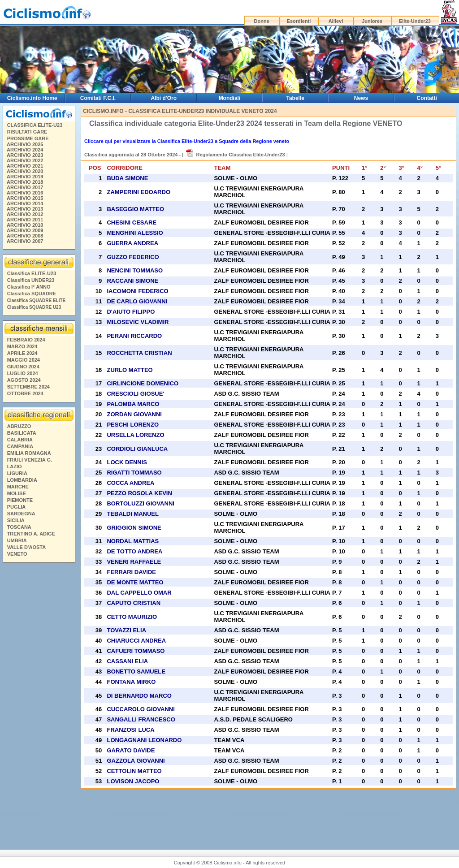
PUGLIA (17, 507)
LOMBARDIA (22, 480)
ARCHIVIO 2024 (25, 150)
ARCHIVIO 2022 (25, 160)
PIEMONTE (20, 500)
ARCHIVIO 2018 (25, 182)
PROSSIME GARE (28, 138)
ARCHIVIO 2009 (25, 230)
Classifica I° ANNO (29, 287)
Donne (262, 21)
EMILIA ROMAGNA (29, 453)
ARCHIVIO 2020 (25, 171)
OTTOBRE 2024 (25, 393)
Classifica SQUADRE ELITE (37, 300)
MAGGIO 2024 (24, 360)
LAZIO (15, 466)
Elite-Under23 (415, 21)
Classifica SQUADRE (32, 294)
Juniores (372, 21)
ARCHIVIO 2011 (25, 220)
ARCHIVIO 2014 (25, 203)
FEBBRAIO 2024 (26, 340)
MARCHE (18, 487)
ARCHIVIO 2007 (25, 241)
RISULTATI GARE (27, 132)
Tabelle (295, 98)
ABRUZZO (19, 426)
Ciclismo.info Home (32, 98)
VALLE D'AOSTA (27, 547)
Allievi (336, 21)
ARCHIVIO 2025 (25, 144)
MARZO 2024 (22, 346)
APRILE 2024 (22, 353)
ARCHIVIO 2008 (25, 236)
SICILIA (16, 520)
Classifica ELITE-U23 (32, 273)
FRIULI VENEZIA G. (30, 460)
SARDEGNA (21, 514)
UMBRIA (17, 540)
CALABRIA (20, 440)
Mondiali (230, 98)
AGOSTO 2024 (24, 380)
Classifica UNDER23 (31, 280)
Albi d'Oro (164, 98)
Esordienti (299, 21)
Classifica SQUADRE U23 (34, 307)
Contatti (427, 98)
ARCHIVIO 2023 (25, 155)
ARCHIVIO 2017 (25, 187)
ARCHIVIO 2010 (25, 225)
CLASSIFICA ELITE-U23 (35, 125)
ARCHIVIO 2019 (25, 177)
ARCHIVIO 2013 (25, 209)
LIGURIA (17, 473)
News (361, 98)
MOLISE (17, 493)
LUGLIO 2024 (23, 373)
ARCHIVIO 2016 (25, 193)
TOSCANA (19, 527)
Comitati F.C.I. (98, 98)
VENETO (17, 554)
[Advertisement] (39, 703)
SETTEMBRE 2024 (28, 387)
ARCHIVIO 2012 (25, 214)
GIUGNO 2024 (23, 367)
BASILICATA (22, 433)
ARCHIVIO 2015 (25, 198)
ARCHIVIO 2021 (25, 166)
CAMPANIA (20, 446)
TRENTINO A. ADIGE (31, 534)
